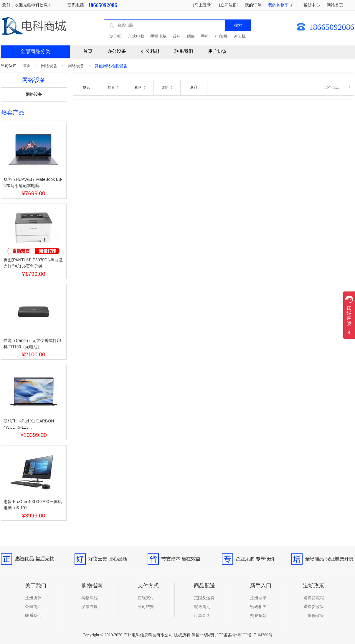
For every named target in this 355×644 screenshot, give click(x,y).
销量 (113, 88)
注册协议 (33, 598)
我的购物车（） (283, 5)
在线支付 (146, 598)
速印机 (240, 36)
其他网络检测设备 (111, 66)
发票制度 (90, 607)
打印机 (221, 36)
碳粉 (177, 36)
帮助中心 (312, 5)
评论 (167, 88)
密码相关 (258, 607)
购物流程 (90, 598)
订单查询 (202, 616)
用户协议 (217, 51)
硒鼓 (191, 36)
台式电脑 (136, 36)
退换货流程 (314, 598)
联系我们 (184, 51)
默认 (87, 87)
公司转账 (146, 607)
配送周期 (202, 607)
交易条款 (258, 616)
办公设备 (117, 51)
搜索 (238, 25)
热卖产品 (13, 112)
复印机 (116, 36)
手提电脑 (158, 36)
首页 (27, 66)
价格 (140, 88)
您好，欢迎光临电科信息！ (27, 5)
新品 (194, 87)
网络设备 (49, 66)
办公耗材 (150, 51)
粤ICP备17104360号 (255, 635)
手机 (205, 36)
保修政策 (316, 616)
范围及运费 (204, 598)
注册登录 (258, 598)
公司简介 (33, 607)
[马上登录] (203, 5)
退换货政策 (314, 607)
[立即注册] (229, 5)
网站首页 (335, 5)
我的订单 (253, 5)
